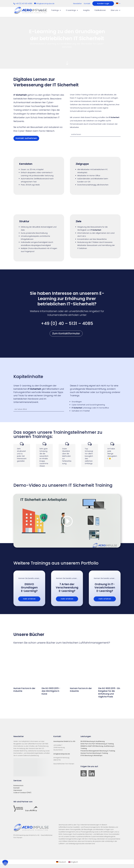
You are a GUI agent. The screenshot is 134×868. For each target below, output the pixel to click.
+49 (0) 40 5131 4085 (24, 4)
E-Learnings (71, 10)
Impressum (18, 790)
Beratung (27, 10)
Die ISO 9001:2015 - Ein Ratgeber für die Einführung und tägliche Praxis (109, 692)
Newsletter (77, 4)
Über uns (114, 10)
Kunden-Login (103, 4)
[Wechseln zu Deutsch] (61, 862)
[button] (5, 863)
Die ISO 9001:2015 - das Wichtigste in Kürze (51, 691)
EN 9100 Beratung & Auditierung (93, 741)
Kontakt (87, 4)
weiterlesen (76, 134)
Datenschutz (18, 786)
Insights (86, 10)
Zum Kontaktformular (66, 333)
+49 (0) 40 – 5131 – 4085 (67, 323)
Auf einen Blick (21, 409)
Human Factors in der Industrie (24, 690)
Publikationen (100, 10)
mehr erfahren (29, 599)
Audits (41, 10)
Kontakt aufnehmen (26, 138)
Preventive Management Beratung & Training (98, 751)
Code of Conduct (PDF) (22, 793)
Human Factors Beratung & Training (94, 753)
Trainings (55, 10)
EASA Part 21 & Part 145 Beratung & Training (97, 744)
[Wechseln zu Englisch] (73, 862)
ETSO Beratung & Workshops (91, 755)
